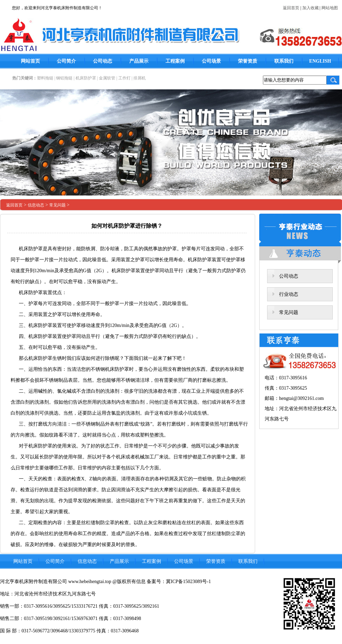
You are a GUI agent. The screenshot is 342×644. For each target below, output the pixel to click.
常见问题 (57, 205)
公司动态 (103, 61)
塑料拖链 (45, 78)
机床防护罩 (86, 78)
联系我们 (284, 61)
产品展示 (139, 61)
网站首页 (30, 61)
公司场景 (211, 61)
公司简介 (66, 61)
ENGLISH (320, 61)
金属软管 (107, 78)
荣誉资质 (248, 61)
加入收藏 (311, 8)
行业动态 (289, 294)
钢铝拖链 (64, 78)
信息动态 (36, 205)
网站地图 (330, 8)
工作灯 (124, 78)
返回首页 (291, 8)
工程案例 (175, 61)
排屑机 (140, 78)
